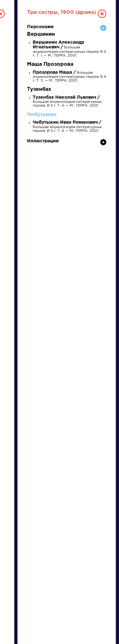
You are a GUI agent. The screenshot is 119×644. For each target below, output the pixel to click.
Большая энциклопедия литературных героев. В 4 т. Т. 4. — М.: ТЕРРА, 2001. (67, 102)
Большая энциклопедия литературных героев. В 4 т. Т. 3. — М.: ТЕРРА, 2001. (69, 77)
